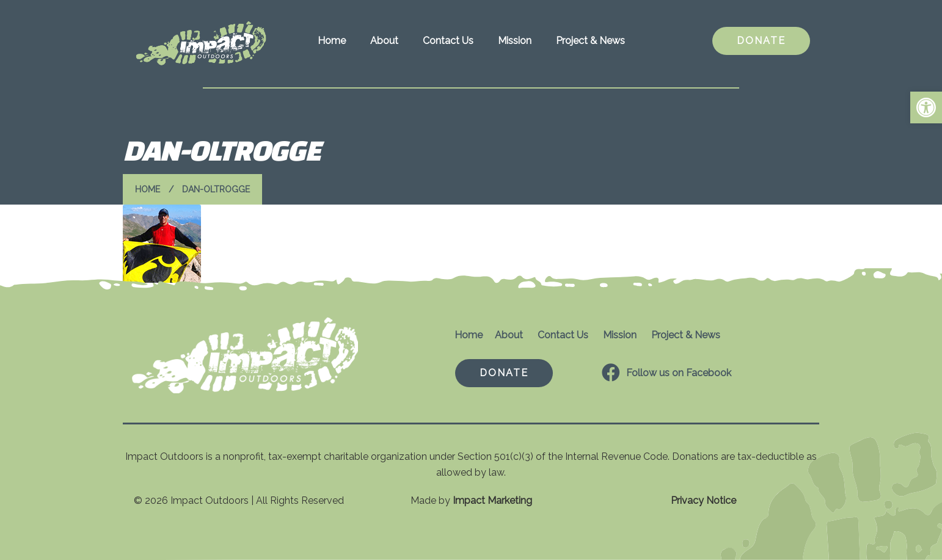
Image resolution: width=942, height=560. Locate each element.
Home (332, 41)
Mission (515, 41)
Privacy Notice (703, 500)
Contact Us (448, 41)
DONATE (761, 41)
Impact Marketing (492, 500)
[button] (926, 107)
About (384, 41)
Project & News (590, 41)
